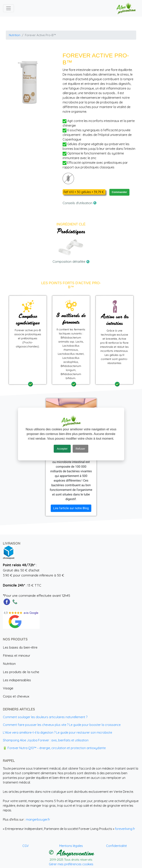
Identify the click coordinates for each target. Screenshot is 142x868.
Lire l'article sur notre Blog (71, 508)
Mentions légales (71, 846)
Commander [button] (119, 192)
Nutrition (15, 35)
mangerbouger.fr (38, 819)
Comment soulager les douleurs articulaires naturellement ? (45, 717)
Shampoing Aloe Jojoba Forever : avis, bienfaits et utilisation (46, 740)
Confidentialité (116, 846)
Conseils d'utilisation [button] (80, 203)
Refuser (80, 449)
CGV (26, 846)
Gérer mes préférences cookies (71, 864)
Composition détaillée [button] (71, 261)
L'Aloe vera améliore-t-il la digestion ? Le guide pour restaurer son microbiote (57, 732)
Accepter (62, 449)
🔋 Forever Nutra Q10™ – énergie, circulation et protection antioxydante (54, 748)
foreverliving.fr (125, 829)
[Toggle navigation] (9, 8)
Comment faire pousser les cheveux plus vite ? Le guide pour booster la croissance (62, 725)
